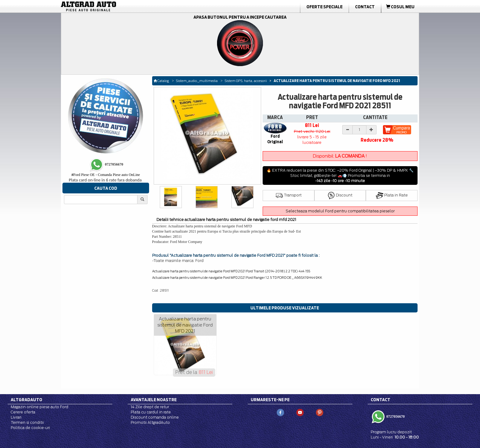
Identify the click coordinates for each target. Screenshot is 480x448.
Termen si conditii (27, 422)
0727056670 (395, 416)
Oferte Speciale (324, 7)
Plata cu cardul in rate (151, 412)
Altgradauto (26, 400)
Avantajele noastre (154, 400)
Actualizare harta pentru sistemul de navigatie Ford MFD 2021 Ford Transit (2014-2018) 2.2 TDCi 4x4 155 (231, 271)
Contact (365, 7)
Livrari (16, 417)
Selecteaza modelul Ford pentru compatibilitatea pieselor (340, 211)
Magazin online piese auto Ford (39, 407)
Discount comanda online (155, 417)
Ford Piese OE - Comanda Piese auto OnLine (106, 175)
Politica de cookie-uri (30, 428)
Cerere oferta (23, 412)
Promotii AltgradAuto (150, 422)
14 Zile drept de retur (150, 407)
